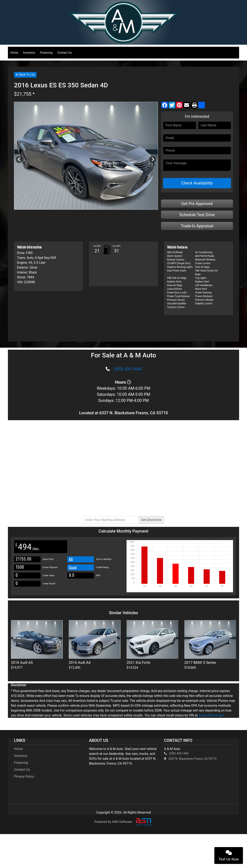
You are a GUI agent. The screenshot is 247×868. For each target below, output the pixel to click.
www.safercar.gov (211, 715)
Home (14, 53)
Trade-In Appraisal (197, 226)
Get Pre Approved (197, 204)
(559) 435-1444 (128, 369)
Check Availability (197, 183)
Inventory (29, 53)
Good (73, 567)
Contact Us (65, 53)
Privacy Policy (24, 776)
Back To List (25, 75)
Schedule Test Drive (197, 215)
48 (71, 559)
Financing (46, 53)
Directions (151, 520)
